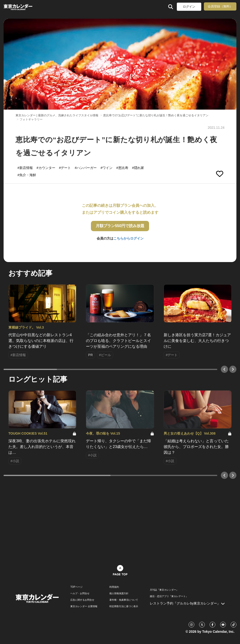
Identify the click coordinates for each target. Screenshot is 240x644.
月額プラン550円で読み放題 (120, 226)
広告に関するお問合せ (82, 600)
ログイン (189, 7)
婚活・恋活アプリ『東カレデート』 (169, 596)
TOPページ (76, 587)
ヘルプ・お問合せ (80, 594)
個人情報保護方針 (119, 594)
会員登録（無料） (220, 6)
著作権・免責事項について (124, 600)
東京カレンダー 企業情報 (84, 606)
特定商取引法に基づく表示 (124, 606)
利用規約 (114, 587)
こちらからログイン (128, 238)
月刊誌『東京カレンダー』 (164, 590)
